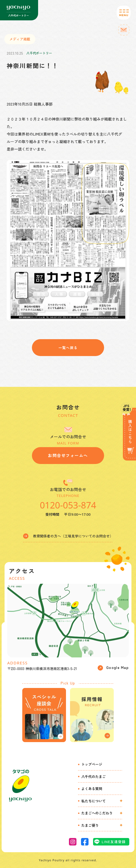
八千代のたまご (93, 777)
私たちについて (93, 801)
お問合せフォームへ (68, 455)
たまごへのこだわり (97, 813)
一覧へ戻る (68, 348)
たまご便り (90, 825)
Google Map (113, 668)
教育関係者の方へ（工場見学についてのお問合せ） (68, 536)
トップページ (92, 764)
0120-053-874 (68, 505)
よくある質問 (92, 789)
